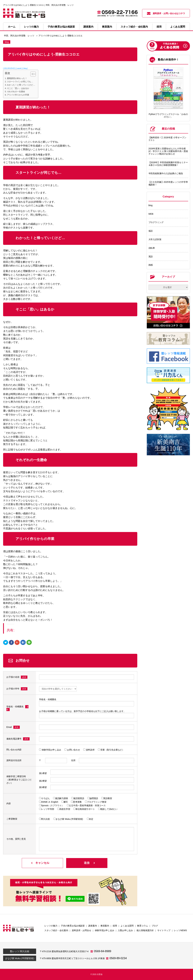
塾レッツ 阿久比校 (20, 951)
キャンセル (42, 863)
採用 (159, 27)
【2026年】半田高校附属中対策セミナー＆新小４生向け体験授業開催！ (168, 164)
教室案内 (107, 27)
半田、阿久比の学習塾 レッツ (19, 36)
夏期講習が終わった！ (17, 78)
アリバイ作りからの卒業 (18, 95)
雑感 (151, 265)
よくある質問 (178, 27)
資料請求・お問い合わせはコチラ (166, 13)
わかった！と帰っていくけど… (21, 85)
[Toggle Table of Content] (32, 74)
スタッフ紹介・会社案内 (134, 27)
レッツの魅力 (31, 27)
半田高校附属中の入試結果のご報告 (166, 173)
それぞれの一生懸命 (16, 92)
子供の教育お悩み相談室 (61, 27)
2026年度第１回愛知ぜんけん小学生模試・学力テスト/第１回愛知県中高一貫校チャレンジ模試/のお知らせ (168, 151)
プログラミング (156, 222)
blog (151, 205)
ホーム (12, 27)
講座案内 (88, 27)
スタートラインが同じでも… (20, 82)
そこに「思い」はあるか (18, 88)
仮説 (151, 231)
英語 (151, 257)
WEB (151, 214)
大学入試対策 (155, 239)
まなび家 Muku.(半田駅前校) (20, 958)
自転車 (152, 248)
